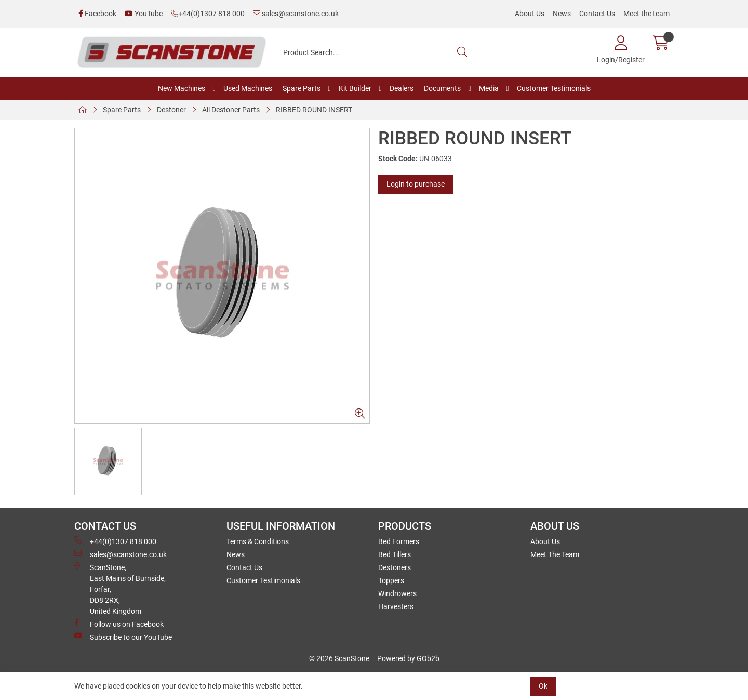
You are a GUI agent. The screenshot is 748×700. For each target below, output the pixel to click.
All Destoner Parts (231, 110)
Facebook (97, 14)
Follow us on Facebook (119, 624)
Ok (543, 686)
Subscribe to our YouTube (123, 637)
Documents (442, 88)
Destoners (395, 567)
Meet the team (646, 14)
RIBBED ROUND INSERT (314, 110)
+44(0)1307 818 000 (208, 14)
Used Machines (248, 88)
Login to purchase (416, 184)
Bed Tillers (395, 554)
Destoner (171, 110)
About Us (530, 14)
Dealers (402, 88)
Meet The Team (555, 554)
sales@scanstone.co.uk (296, 14)
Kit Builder (355, 88)
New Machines (182, 88)
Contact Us (597, 14)
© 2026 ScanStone (339, 658)
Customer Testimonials (554, 88)
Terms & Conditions (258, 541)
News (562, 14)
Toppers (391, 580)
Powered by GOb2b (408, 658)
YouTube (144, 14)
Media (489, 88)
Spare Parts (302, 88)
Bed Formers (399, 541)
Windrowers (397, 593)
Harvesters (396, 606)
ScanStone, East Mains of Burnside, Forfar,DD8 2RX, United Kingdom (120, 589)
